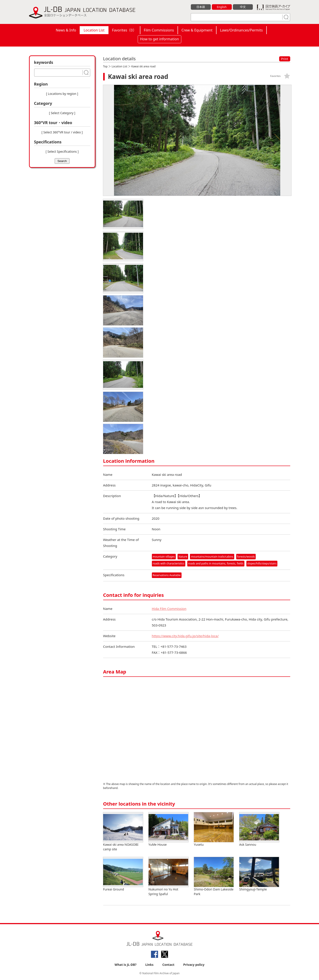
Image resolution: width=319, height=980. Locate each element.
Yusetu (214, 829)
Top (105, 66)
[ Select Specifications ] (62, 151)
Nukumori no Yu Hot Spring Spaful (168, 877)
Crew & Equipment (197, 30)
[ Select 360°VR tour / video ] (62, 132)
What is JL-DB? (126, 965)
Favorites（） (124, 30)
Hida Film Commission (169, 609)
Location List (94, 30)
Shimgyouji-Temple (259, 874)
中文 (243, 7)
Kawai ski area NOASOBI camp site (123, 832)
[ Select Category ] (62, 113)
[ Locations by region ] (62, 94)
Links (149, 965)
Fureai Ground (123, 874)
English (222, 7)
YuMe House (168, 829)
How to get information (160, 39)
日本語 (201, 7)
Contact (168, 965)
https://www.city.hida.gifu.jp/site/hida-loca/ (185, 636)
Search (62, 161)
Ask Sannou (259, 829)
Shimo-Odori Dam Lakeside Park (214, 877)
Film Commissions (159, 30)
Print (285, 59)
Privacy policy (194, 965)
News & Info (66, 30)
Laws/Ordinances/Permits (241, 30)
